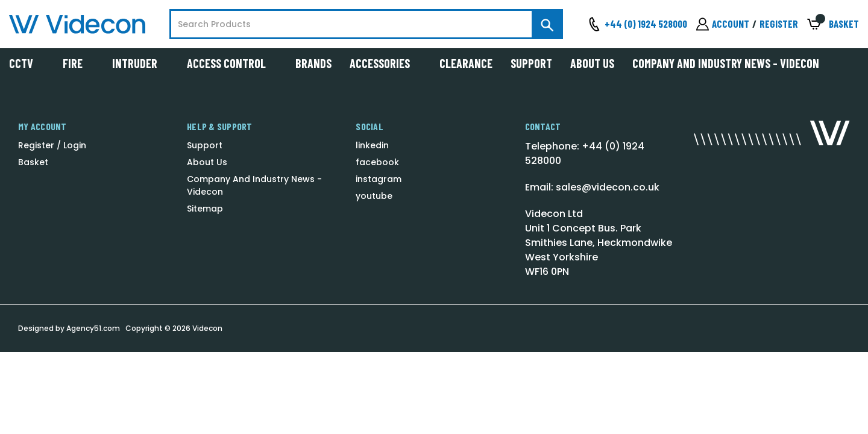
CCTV (27, 63)
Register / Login (52, 145)
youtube (374, 196)
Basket (33, 162)
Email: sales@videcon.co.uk (592, 187)
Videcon (207, 328)
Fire (78, 63)
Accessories (385, 63)
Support (531, 63)
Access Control (232, 63)
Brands (313, 63)
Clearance (466, 63)
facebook (377, 162)
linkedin (372, 145)
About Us (592, 63)
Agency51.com (93, 328)
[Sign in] (723, 24)
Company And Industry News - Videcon (726, 63)
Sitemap (205, 209)
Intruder (140, 63)
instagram (379, 179)
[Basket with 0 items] (833, 24)
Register (779, 24)
